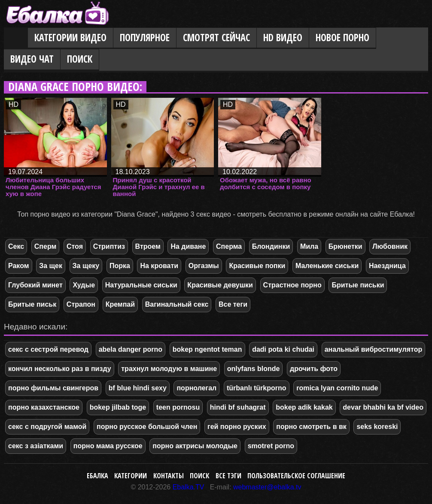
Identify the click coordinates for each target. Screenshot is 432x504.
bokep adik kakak (304, 407)
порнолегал (196, 388)
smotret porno (271, 446)
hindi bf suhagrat (238, 407)
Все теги (233, 304)
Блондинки (271, 246)
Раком (19, 266)
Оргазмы (204, 266)
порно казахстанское (44, 407)
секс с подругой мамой (47, 427)
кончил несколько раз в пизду (60, 369)
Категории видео (70, 38)
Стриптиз (109, 246)
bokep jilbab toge (118, 407)
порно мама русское (108, 446)
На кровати (159, 266)
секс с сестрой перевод (48, 349)
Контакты (169, 476)
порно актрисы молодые (195, 446)
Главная (16, 38)
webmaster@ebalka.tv (267, 487)
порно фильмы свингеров (53, 388)
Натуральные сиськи (141, 285)
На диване (188, 246)
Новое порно (342, 38)
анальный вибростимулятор (374, 349)
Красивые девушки (220, 285)
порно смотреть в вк (311, 427)
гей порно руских (237, 427)
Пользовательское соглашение (296, 476)
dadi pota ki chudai (283, 349)
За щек (51, 266)
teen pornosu (178, 407)
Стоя (75, 246)
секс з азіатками (36, 446)
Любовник (390, 246)
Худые (84, 285)
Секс (16, 246)
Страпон (81, 304)
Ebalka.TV (189, 487)
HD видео (283, 38)
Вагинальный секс (177, 304)
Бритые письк (32, 304)
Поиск (80, 59)
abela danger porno (131, 349)
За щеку (86, 266)
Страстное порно (292, 285)
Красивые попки (257, 266)
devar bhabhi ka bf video (383, 407)
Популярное (145, 38)
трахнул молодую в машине (169, 369)
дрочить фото (314, 369)
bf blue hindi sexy (138, 388)
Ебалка (97, 476)
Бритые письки (358, 285)
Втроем (148, 246)
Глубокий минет (35, 285)
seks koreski (377, 427)
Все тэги (228, 476)
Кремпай (120, 304)
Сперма (229, 246)
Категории (131, 476)
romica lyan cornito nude (337, 388)
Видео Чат (32, 59)
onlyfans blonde (254, 369)
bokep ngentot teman (207, 349)
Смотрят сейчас (216, 38)
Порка (120, 266)
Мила (309, 246)
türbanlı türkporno (257, 388)
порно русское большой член (147, 427)
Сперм (46, 246)
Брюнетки (345, 246)
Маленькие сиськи (327, 266)
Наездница (387, 266)
